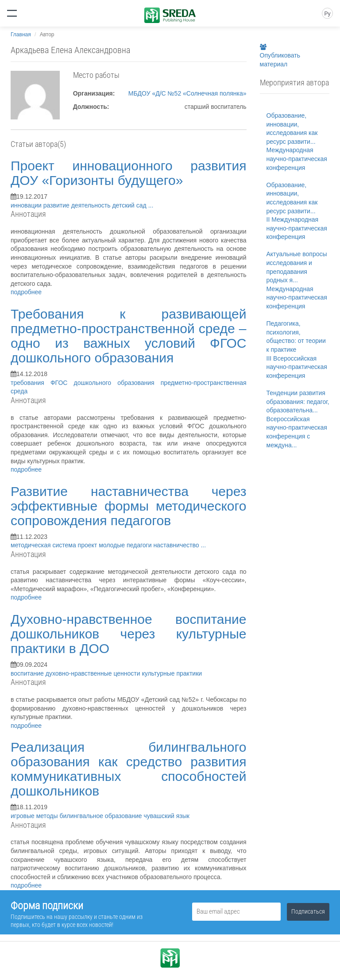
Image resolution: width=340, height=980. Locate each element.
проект (89, 545)
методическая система (44, 545)
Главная (21, 35)
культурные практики (172, 673)
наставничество (177, 545)
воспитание (28, 673)
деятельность (92, 205)
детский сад (130, 205)
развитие (57, 205)
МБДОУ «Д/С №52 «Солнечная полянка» (187, 93)
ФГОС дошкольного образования (106, 383)
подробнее (26, 292)
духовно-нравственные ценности (94, 673)
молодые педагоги (126, 545)
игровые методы (35, 816)
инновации (27, 205)
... (151, 205)
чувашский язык (166, 816)
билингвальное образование (101, 816)
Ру (327, 14)
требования (31, 383)
